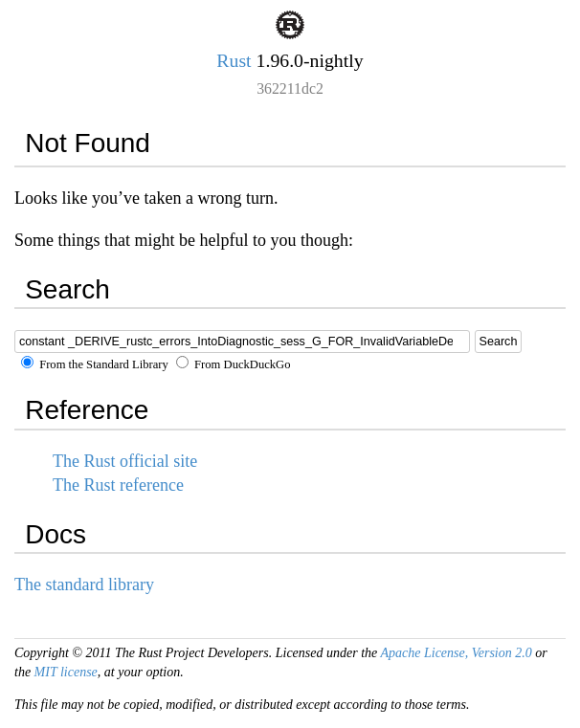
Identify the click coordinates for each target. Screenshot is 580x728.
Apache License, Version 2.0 (456, 653)
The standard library (84, 585)
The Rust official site (125, 461)
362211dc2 (290, 88)
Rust (234, 60)
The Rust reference (118, 485)
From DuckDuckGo (234, 364)
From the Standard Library (95, 364)
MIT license (66, 672)
